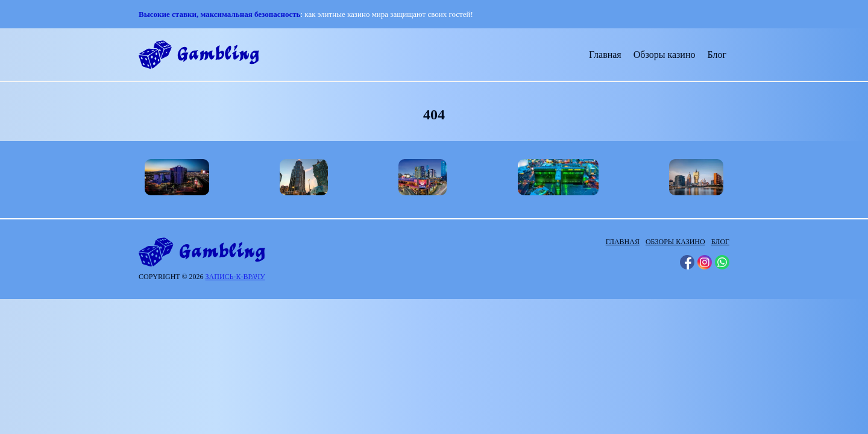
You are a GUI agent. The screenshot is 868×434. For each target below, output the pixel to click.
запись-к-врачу (235, 277)
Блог (717, 55)
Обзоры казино (665, 55)
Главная (605, 55)
